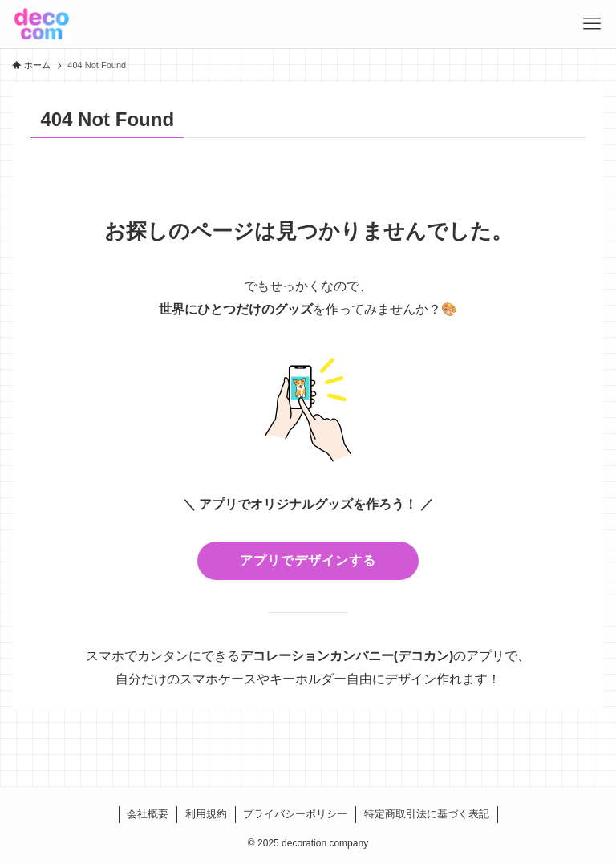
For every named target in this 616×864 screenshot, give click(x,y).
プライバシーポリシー (295, 814)
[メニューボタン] (592, 24)
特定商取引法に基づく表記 (427, 814)
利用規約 (206, 814)
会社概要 (148, 814)
